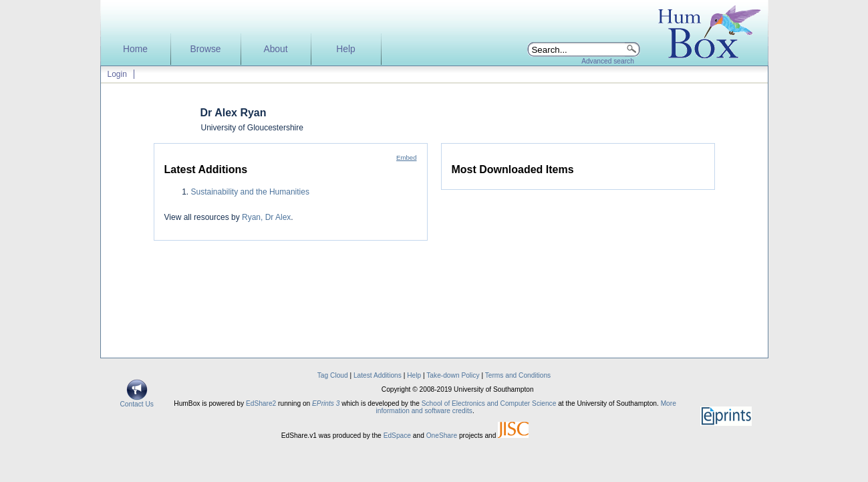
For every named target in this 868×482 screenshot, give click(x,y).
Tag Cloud (333, 375)
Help (345, 49)
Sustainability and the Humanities (250, 192)
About (275, 49)
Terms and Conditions (518, 375)
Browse (205, 49)
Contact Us (137, 401)
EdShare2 (261, 403)
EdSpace (397, 436)
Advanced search (608, 61)
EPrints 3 (326, 403)
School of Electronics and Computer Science (489, 403)
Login (117, 74)
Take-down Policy (453, 375)
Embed (406, 157)
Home (135, 49)
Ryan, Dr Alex (266, 217)
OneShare (442, 436)
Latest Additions (378, 375)
